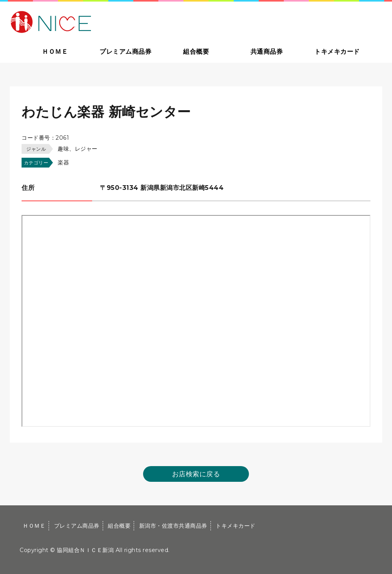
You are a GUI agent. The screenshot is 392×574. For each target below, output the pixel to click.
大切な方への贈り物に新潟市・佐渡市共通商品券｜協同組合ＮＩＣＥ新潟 (107, 21)
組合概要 (196, 52)
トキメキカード (337, 52)
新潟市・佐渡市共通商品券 (173, 526)
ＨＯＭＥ (55, 52)
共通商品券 (267, 52)
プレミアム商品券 (125, 52)
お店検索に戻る (196, 474)
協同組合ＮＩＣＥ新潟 (85, 550)
